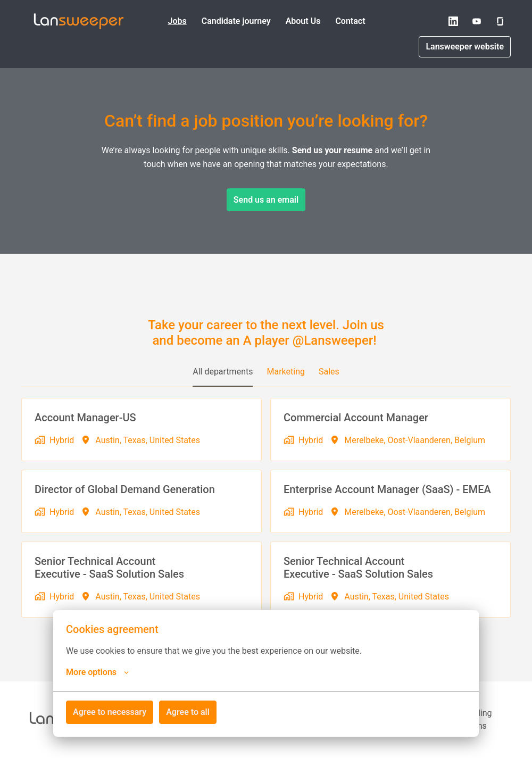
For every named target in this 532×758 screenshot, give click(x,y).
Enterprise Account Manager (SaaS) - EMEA (387, 489)
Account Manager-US (85, 418)
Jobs (177, 21)
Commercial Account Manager (356, 418)
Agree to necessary (110, 712)
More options (97, 672)
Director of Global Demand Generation (125, 489)
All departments (223, 372)
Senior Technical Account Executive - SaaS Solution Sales (109, 568)
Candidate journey (236, 21)
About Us (303, 21)
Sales (329, 372)
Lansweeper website (465, 47)
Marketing (285, 372)
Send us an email (266, 200)
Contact (350, 21)
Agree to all (188, 712)
